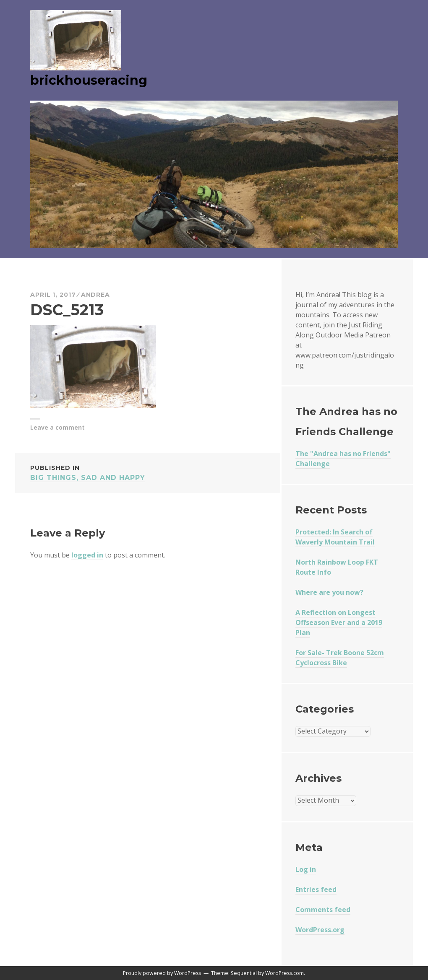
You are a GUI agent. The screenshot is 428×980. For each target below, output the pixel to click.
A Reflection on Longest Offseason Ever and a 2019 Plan (339, 622)
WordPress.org (320, 930)
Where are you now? (329, 592)
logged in (87, 555)
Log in (306, 869)
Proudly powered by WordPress (162, 973)
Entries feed (316, 889)
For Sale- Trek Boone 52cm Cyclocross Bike (340, 658)
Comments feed (323, 910)
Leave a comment (57, 427)
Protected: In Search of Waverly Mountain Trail (335, 537)
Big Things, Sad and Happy (148, 472)
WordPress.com (284, 973)
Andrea (95, 295)
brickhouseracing (89, 80)
